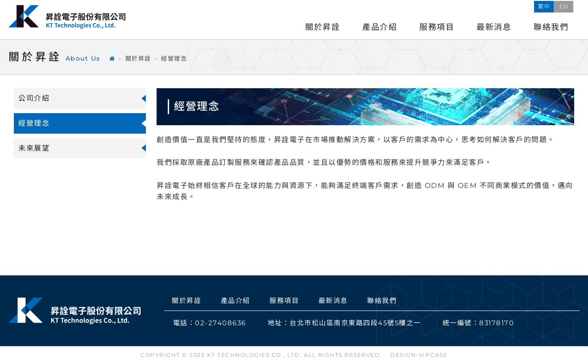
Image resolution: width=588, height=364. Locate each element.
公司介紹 (34, 98)
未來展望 (34, 148)
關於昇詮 (323, 27)
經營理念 (174, 58)
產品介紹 (380, 27)
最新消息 (494, 27)
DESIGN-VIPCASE (419, 355)
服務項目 (437, 27)
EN (570, 6)
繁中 (550, 6)
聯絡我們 (551, 27)
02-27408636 (221, 323)
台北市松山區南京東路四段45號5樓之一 (355, 323)
